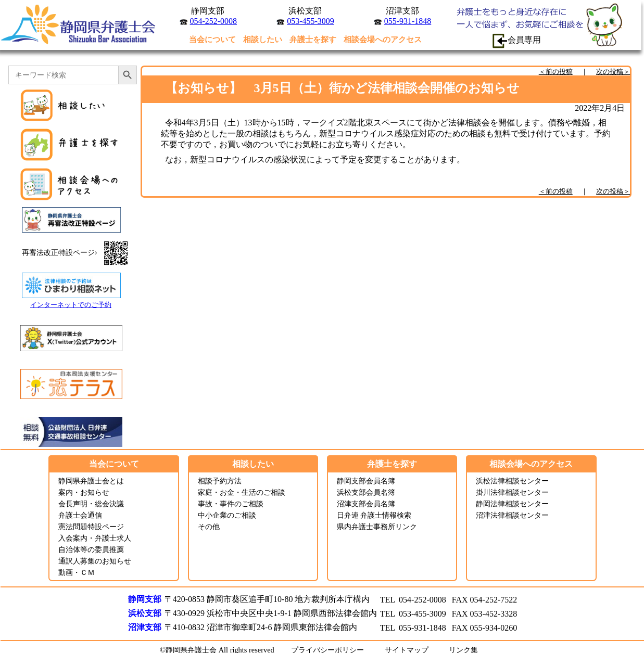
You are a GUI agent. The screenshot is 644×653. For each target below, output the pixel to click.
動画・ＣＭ (77, 572)
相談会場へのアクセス (383, 39)
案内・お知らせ (84, 492)
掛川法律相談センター (512, 492)
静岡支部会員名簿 (366, 481)
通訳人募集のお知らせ (95, 561)
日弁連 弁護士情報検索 (374, 515)
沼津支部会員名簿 (366, 504)
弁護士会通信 (80, 515)
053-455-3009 (310, 21)
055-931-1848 (408, 21)
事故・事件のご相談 (231, 504)
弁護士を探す (313, 39)
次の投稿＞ (613, 72)
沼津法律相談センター (512, 515)
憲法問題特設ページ (91, 527)
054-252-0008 (213, 21)
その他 (209, 527)
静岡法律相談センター (512, 504)
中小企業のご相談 (227, 515)
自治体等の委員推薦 (91, 549)
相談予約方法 (220, 481)
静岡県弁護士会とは (91, 481)
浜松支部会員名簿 (366, 492)
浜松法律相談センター (512, 481)
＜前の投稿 (556, 72)
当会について (212, 39)
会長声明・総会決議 (91, 504)
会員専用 (516, 41)
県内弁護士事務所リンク (377, 527)
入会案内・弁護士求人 (95, 538)
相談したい (263, 39)
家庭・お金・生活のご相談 (242, 492)
